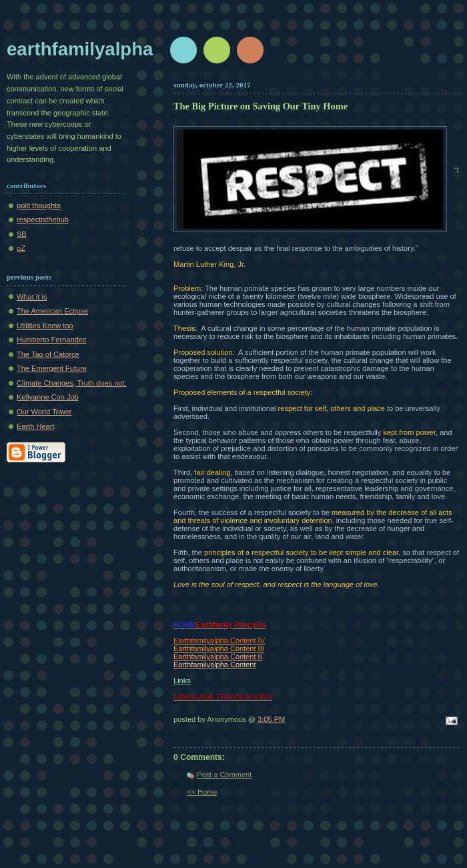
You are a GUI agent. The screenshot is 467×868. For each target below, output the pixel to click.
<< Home (202, 792)
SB (22, 234)
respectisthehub (43, 220)
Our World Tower (44, 412)
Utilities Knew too (45, 326)
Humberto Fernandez (51, 340)
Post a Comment (224, 775)
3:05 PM (271, 719)
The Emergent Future (52, 368)
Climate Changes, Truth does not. (72, 383)
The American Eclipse (52, 311)
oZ (21, 248)
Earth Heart (36, 426)
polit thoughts (39, 205)
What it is (32, 297)
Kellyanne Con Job (48, 397)
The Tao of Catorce (48, 354)
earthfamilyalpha (80, 49)
